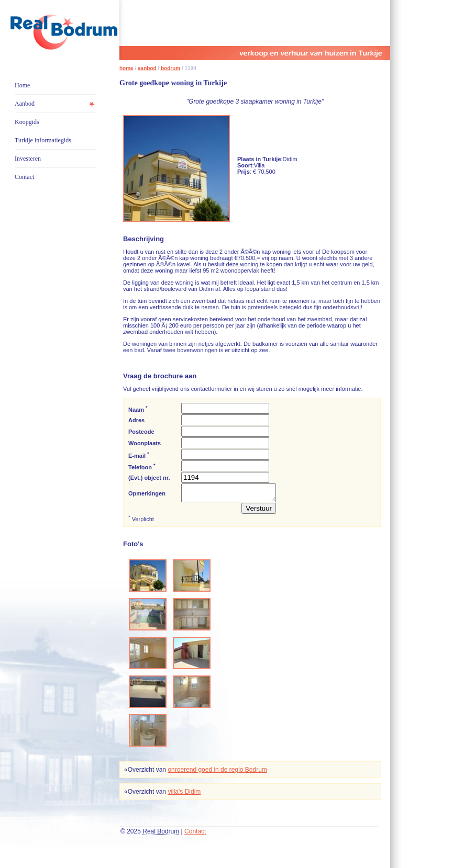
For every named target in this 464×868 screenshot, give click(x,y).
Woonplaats (145, 443)
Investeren (28, 159)
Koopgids (27, 122)
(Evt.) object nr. (149, 478)
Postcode (141, 432)
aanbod (147, 68)
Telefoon (142, 466)
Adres (136, 420)
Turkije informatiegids (43, 140)
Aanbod (25, 104)
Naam (138, 409)
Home (22, 85)
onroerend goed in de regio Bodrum (217, 773)
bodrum (170, 68)
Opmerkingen (147, 495)
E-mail (139, 455)
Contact (24, 177)
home (126, 68)
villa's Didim (184, 795)
